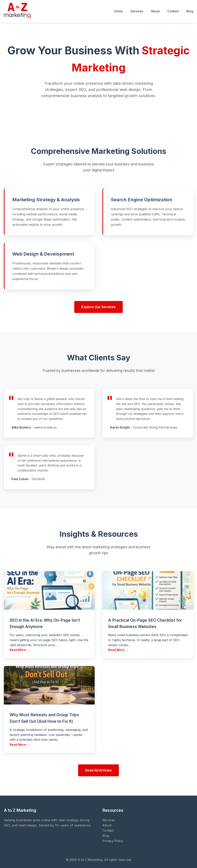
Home (118, 11)
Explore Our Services (98, 307)
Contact (173, 11)
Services (137, 11)
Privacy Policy (113, 841)
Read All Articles (98, 770)
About (155, 11)
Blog (190, 11)
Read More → (20, 650)
